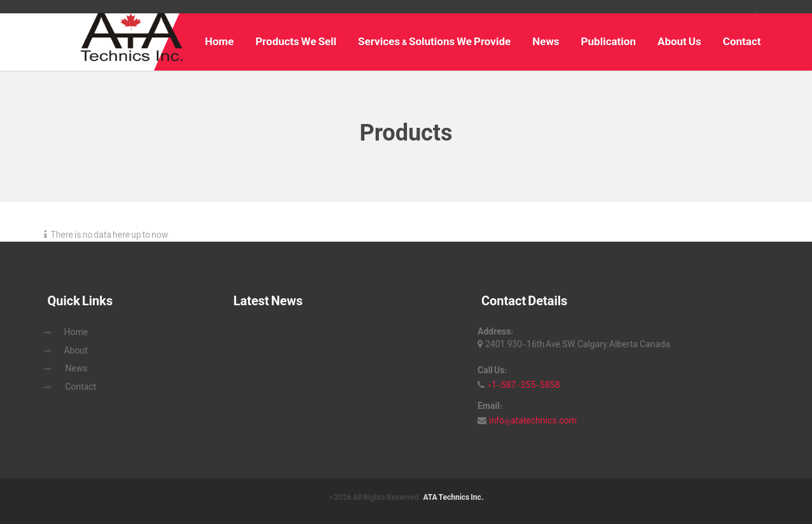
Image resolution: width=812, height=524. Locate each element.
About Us (679, 41)
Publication (609, 41)
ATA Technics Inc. (453, 497)
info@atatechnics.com (533, 420)
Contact (742, 41)
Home (219, 41)
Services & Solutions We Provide (434, 41)
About (76, 350)
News (546, 41)
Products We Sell (296, 41)
